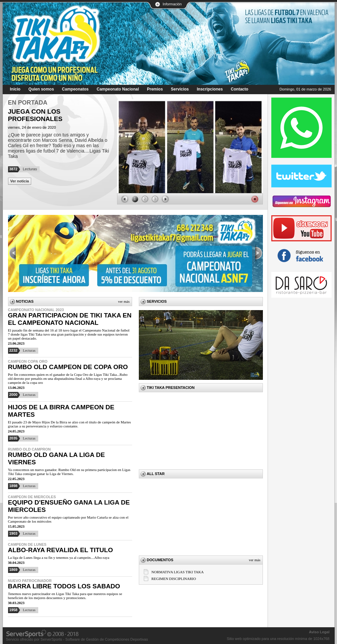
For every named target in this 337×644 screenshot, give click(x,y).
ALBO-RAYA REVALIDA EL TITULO (61, 550)
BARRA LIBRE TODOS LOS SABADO (64, 586)
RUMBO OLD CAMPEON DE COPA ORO (68, 367)
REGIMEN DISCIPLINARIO (174, 579)
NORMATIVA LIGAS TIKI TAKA (178, 572)
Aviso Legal (319, 632)
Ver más (124, 301)
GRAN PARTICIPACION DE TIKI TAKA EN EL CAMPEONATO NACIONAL (70, 319)
